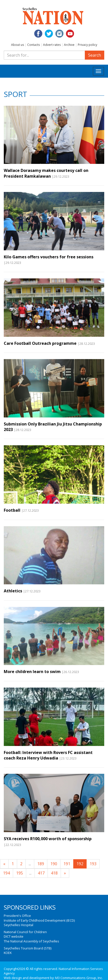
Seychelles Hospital (19, 925)
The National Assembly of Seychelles (31, 941)
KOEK (8, 953)
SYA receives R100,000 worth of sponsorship (48, 839)
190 (54, 864)
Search (95, 55)
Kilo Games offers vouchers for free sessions (49, 257)
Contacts (33, 45)
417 (41, 873)
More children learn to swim (32, 672)
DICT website (14, 936)
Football (12, 510)
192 (80, 864)
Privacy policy (87, 45)
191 (67, 864)
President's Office (17, 916)
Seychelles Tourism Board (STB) (28, 948)
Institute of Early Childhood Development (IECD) (39, 920)
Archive (69, 45)
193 (93, 864)
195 (20, 873)
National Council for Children (25, 932)
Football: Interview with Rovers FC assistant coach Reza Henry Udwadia (48, 755)
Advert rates (52, 45)
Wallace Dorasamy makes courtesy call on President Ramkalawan (46, 173)
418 (54, 873)
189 (41, 864)
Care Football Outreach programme (40, 343)
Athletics (13, 591)
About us (17, 45)
